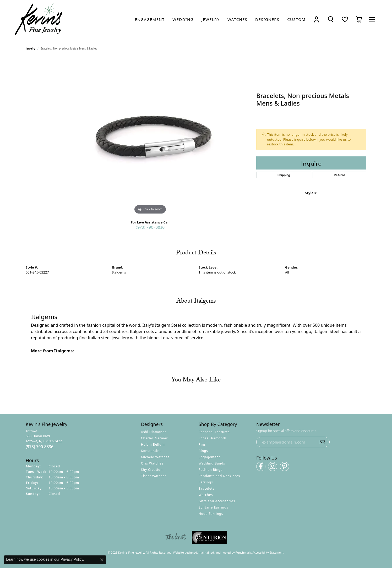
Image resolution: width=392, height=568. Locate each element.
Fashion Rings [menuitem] (211, 470)
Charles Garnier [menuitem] (154, 438)
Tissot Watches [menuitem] (154, 476)
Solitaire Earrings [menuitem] (213, 508)
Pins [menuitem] (202, 445)
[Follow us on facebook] (261, 466)
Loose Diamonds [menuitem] (213, 438)
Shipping (284, 175)
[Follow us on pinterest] (284, 466)
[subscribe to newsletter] (322, 442)
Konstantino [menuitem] (151, 451)
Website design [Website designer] (183, 552)
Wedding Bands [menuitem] (212, 464)
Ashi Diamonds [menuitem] (154, 432)
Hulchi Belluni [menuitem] (153, 445)
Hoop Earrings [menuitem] (211, 514)
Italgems (119, 272)
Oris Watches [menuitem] (152, 464)
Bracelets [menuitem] (206, 489)
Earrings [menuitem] (206, 482)
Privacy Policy (72, 559)
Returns (339, 175)
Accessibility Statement (268, 552)
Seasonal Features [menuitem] (214, 432)
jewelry (31, 48)
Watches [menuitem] (206, 495)
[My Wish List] (345, 19)
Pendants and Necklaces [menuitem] (219, 476)
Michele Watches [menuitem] (155, 457)
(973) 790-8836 (150, 227)
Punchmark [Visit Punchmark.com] (243, 552)
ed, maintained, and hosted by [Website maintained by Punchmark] (215, 552)
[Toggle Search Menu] (331, 19)
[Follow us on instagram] (273, 466)
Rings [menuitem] (203, 451)
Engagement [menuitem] (209, 457)
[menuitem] (176, 538)
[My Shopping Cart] (359, 19)
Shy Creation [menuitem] (152, 470)
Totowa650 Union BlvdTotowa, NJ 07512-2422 (44, 439)
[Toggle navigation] (372, 19)
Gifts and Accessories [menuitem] (217, 501)
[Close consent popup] (102, 560)
